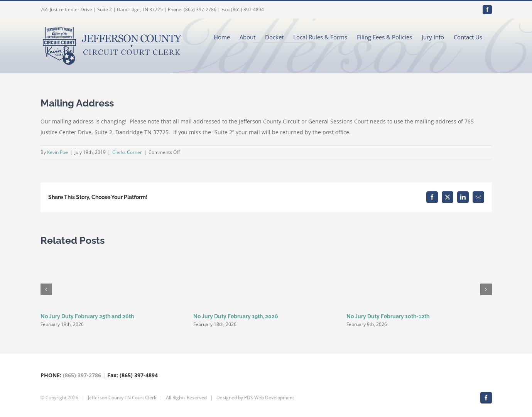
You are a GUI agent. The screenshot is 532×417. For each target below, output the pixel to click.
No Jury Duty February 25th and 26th (87, 316)
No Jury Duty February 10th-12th (388, 316)
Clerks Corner (127, 152)
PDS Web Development (269, 398)
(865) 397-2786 (82, 375)
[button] (46, 289)
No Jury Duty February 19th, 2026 (236, 316)
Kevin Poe (57, 152)
